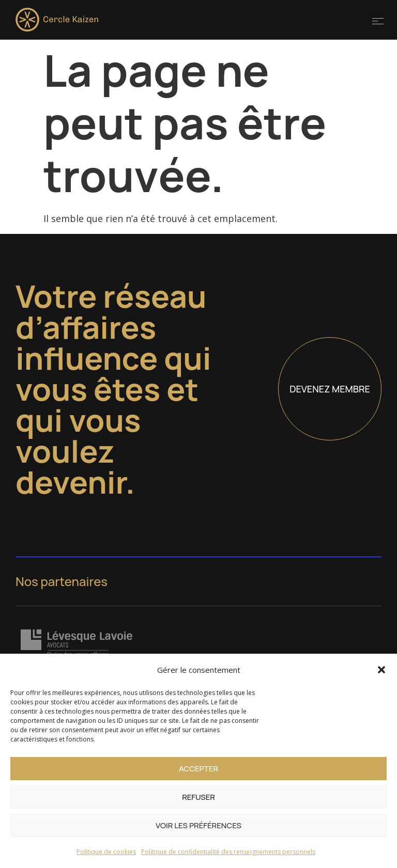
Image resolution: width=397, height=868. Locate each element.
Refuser (198, 797)
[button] (381, 670)
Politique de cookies (106, 852)
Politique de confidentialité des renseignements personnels (228, 852)
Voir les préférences (198, 825)
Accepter (198, 769)
